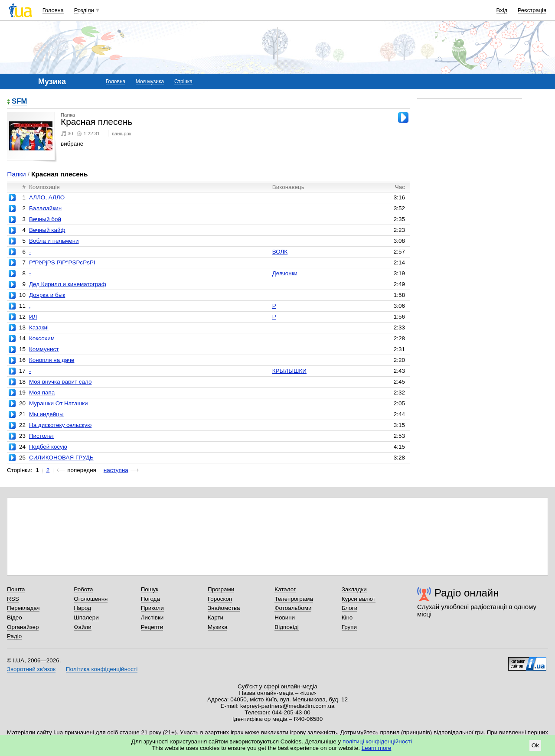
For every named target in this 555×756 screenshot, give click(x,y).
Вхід (502, 10)
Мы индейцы (46, 414)
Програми (221, 589)
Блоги (350, 608)
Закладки (354, 589)
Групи (349, 627)
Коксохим (42, 338)
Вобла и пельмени (54, 241)
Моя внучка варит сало (60, 382)
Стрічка (183, 81)
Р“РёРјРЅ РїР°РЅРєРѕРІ (62, 262)
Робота (83, 589)
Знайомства (224, 608)
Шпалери (86, 618)
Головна (53, 10)
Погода (150, 599)
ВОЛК (280, 252)
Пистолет (42, 436)
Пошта (16, 589)
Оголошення (91, 599)
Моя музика (150, 81)
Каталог (285, 589)
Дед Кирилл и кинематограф (68, 284)
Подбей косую (48, 447)
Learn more (377, 748)
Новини (285, 618)
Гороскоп (220, 599)
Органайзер (23, 627)
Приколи (152, 608)
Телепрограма (294, 599)
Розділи (84, 10)
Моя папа (42, 393)
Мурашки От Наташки (59, 403)
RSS (13, 599)
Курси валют (359, 599)
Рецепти (152, 627)
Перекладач (23, 608)
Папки (16, 174)
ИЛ (33, 317)
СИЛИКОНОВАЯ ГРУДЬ (61, 458)
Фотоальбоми (293, 608)
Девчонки (285, 273)
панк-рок (122, 134)
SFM (19, 102)
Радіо (14, 636)
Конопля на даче (52, 360)
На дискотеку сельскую (60, 425)
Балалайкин (45, 208)
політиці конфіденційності (377, 741)
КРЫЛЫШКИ (289, 371)
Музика (217, 627)
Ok (535, 745)
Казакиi (39, 327)
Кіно (347, 618)
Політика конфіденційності (102, 669)
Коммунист (44, 349)
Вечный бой (45, 219)
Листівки (152, 618)
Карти (215, 618)
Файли (83, 627)
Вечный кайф (47, 230)
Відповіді (287, 627)
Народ (82, 608)
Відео (15, 618)
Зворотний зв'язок (31, 669)
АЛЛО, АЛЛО (47, 197)
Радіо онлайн (467, 593)
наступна (116, 470)
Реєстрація (532, 10)
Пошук (150, 589)
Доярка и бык (47, 295)
